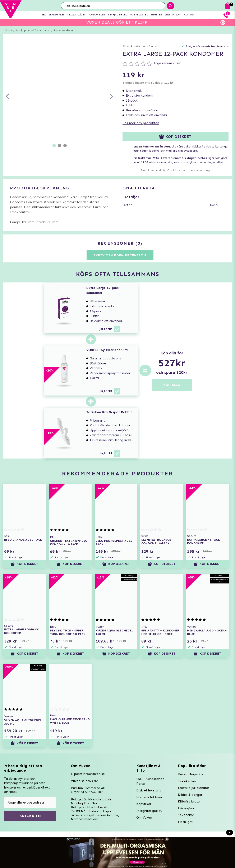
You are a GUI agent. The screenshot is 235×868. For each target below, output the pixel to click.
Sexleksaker (187, 781)
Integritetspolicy (149, 811)
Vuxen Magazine (191, 774)
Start (9, 30)
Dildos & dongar (190, 795)
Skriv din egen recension (120, 255)
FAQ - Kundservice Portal (150, 781)
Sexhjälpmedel (24, 30)
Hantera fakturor (149, 797)
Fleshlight (185, 822)
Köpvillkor (144, 804)
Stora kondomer (64, 30)
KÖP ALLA (172, 385)
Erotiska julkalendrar (193, 788)
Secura (154, 46)
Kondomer (43, 30)
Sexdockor (186, 815)
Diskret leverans (149, 790)
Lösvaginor (186, 808)
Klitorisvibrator (189, 801)
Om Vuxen (144, 818)
